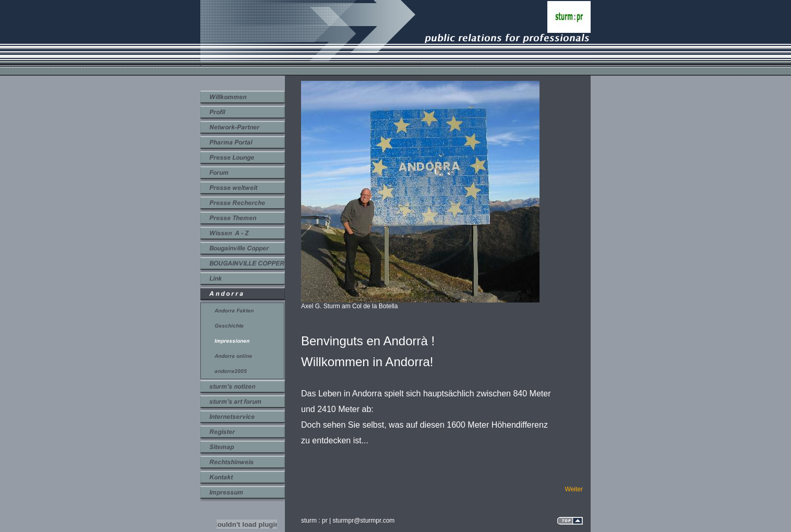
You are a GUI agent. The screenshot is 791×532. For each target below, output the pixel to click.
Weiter (574, 489)
